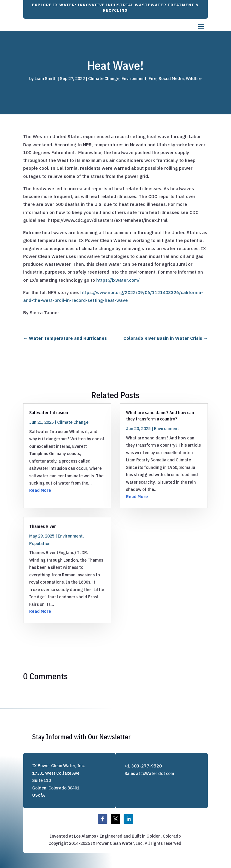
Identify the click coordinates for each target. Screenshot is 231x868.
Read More (40, 490)
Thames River (43, 526)
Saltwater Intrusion (49, 412)
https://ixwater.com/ (118, 280)
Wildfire (194, 79)
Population (40, 544)
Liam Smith (46, 79)
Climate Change (104, 79)
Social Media (171, 79)
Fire (152, 79)
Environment (134, 79)
